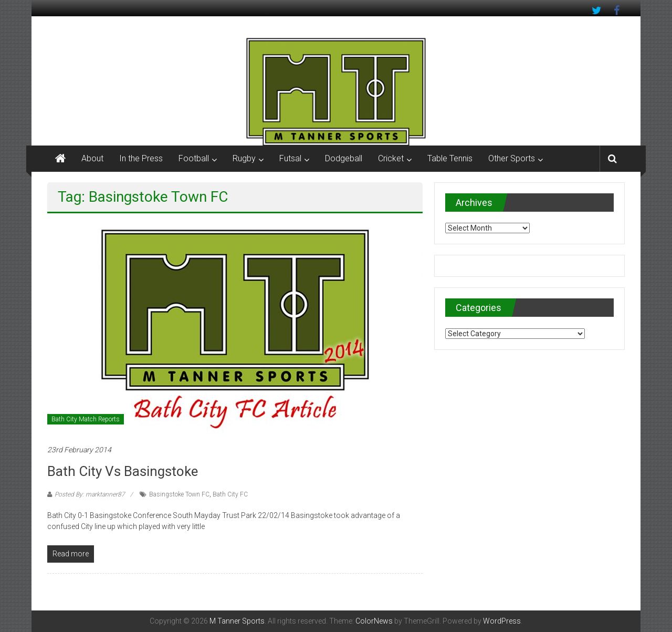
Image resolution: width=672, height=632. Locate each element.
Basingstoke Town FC (179, 494)
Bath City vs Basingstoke (123, 471)
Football (194, 158)
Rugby (244, 158)
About (92, 158)
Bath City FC (230, 494)
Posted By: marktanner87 (90, 494)
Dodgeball (344, 158)
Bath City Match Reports (86, 419)
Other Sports (512, 158)
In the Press (141, 158)
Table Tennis (450, 158)
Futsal (290, 158)
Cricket (391, 158)
